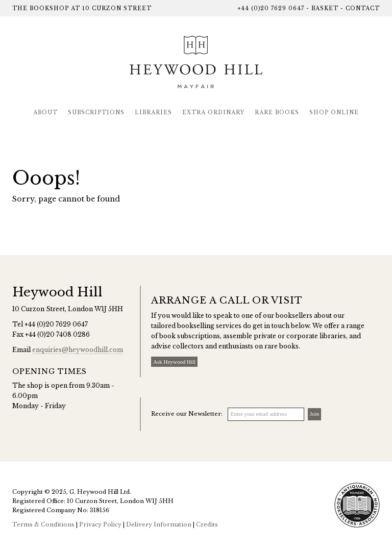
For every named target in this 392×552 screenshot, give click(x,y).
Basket (325, 8)
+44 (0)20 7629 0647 (271, 8)
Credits (207, 524)
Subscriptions (96, 112)
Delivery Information (159, 524)
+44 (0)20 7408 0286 (57, 334)
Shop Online (334, 112)
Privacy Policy (100, 524)
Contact (363, 8)
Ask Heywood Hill (174, 362)
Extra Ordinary (213, 112)
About (45, 112)
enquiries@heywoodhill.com (78, 350)
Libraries (153, 112)
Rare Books (277, 112)
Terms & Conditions (43, 524)
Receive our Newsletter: (187, 414)
